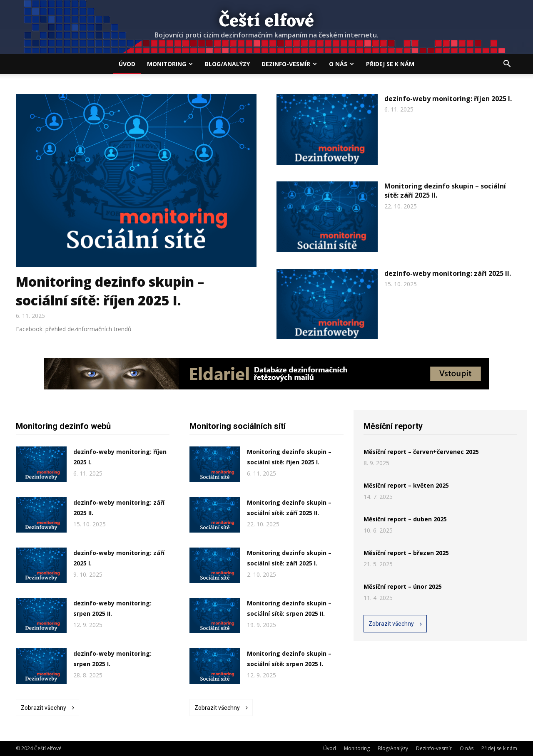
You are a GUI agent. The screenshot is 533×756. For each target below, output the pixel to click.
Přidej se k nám (390, 64)
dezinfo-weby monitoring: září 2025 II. (448, 273)
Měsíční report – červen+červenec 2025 (421, 452)
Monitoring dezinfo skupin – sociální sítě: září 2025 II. (445, 191)
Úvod (127, 64)
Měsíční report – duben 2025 (405, 519)
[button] (507, 64)
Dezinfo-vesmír (289, 64)
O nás (341, 64)
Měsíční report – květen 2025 (406, 485)
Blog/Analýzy (227, 64)
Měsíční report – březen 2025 (406, 553)
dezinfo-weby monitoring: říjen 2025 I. (448, 99)
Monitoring (170, 64)
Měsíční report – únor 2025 (403, 586)
